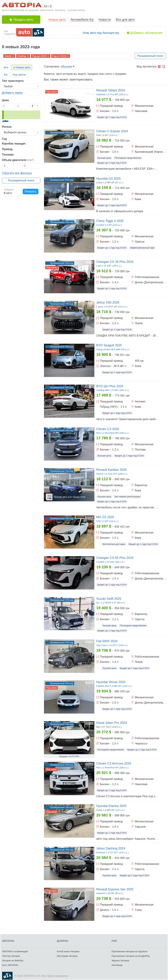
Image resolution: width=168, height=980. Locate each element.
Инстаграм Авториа (67, 956)
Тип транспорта (13, 81)
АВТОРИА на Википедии (15, 951)
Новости (105, 20)
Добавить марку (12, 93)
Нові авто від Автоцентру (101, 33)
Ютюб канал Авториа (68, 951)
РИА (114, 941)
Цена (5, 100)
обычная (66, 66)
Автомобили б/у (82, 20)
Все (6, 67)
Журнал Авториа (120, 961)
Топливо (8, 155)
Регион (7, 127)
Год (4, 139)
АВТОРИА (8, 941)
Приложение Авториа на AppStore (130, 951)
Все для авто (125, 20)
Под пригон (19, 75)
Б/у (6, 75)
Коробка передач (14, 144)
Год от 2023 (59, 56)
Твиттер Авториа (11, 956)
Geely (8, 56)
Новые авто (57, 20)
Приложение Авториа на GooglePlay (131, 956)
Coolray (22, 56)
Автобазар (117, 965)
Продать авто (21, 20)
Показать (31, 191)
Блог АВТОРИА (10, 965)
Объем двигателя (18, 160)
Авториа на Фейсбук (13, 961)
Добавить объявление (146, 33)
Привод (7, 149)
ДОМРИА (62, 941)
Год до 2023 (39, 56)
